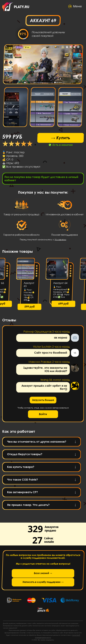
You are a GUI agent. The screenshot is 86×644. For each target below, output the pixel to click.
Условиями (60, 240)
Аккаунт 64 (60, 284)
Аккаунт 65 (29, 285)
